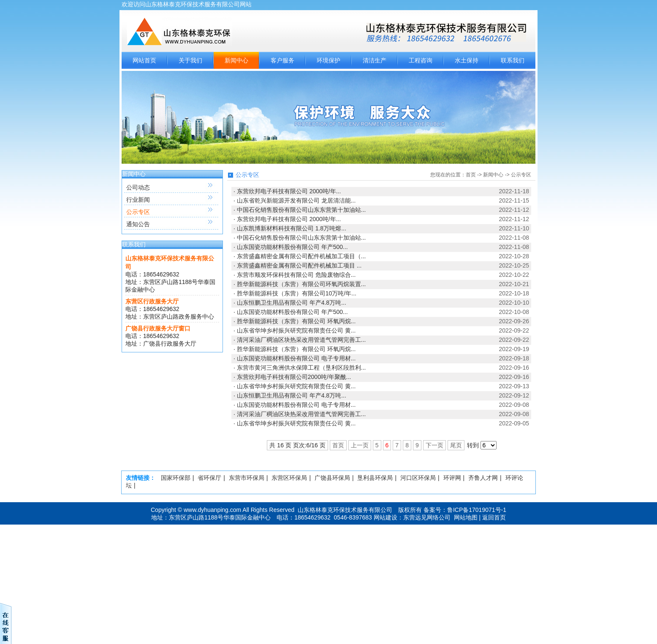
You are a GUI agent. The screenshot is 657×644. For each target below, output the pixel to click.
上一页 (360, 445)
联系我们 (513, 60)
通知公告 (138, 224)
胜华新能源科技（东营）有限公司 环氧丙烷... (296, 321)
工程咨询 (421, 60)
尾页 (456, 445)
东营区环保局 (289, 478)
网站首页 (144, 60)
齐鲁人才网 (483, 478)
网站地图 (466, 517)
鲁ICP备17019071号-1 (477, 510)
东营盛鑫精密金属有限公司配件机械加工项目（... (301, 256)
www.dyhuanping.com (212, 510)
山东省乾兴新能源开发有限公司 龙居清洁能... (296, 200)
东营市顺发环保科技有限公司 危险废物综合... (296, 275)
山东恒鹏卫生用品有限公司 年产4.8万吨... (292, 303)
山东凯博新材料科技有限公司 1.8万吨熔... (292, 228)
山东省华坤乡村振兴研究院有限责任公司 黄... (296, 330)
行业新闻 (138, 200)
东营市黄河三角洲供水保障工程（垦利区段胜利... (301, 368)
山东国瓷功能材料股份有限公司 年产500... (292, 247)
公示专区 (138, 212)
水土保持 (467, 60)
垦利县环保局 (375, 478)
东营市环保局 (247, 478)
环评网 (452, 478)
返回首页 (494, 517)
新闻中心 (236, 60)
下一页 (434, 445)
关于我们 (190, 60)
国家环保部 (176, 478)
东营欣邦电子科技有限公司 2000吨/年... (289, 191)
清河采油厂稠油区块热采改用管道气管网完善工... (301, 340)
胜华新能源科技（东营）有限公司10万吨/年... (297, 293)
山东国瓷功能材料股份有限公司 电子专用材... (296, 358)
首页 (471, 175)
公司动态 (138, 187)
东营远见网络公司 (427, 517)
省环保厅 (209, 478)
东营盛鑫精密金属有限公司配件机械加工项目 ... (299, 265)
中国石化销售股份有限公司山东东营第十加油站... (301, 210)
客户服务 (282, 60)
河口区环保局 (418, 478)
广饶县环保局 (332, 478)
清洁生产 (375, 60)
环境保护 (328, 60)
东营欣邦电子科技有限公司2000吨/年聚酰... (294, 377)
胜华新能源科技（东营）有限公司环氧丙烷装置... (301, 284)
